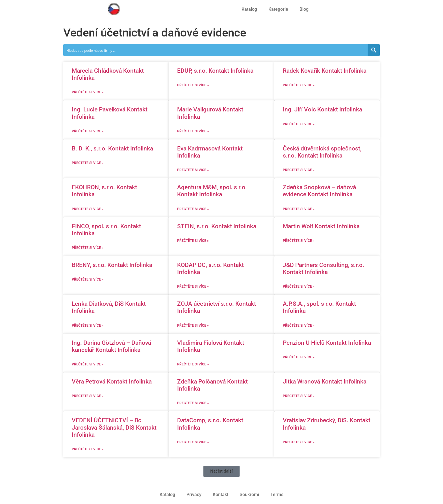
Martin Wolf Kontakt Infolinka (321, 226)
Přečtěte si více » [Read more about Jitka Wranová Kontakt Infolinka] (299, 396)
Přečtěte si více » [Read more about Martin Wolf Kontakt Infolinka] (299, 241)
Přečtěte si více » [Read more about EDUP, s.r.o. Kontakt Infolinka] (193, 85)
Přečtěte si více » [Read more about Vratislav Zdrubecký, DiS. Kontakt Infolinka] (299, 442)
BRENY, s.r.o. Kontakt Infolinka (112, 265)
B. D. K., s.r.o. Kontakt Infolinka (112, 148)
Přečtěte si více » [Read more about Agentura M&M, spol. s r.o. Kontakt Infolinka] (193, 209)
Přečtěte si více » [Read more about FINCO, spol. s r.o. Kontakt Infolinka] (88, 248)
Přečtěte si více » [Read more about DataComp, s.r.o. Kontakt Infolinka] (193, 442)
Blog (304, 9)
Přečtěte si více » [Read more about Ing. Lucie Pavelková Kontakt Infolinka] (88, 131)
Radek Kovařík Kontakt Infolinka (325, 71)
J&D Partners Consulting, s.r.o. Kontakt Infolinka (323, 269)
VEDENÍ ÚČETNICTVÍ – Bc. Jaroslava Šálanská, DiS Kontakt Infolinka (114, 427)
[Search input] (216, 50)
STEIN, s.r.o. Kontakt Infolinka (217, 226)
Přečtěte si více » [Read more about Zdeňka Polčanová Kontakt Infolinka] (193, 403)
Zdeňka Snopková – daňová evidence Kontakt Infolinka (319, 191)
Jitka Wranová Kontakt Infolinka (325, 382)
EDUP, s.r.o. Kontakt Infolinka (215, 71)
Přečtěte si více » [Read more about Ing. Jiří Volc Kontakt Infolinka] (299, 124)
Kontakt (221, 495)
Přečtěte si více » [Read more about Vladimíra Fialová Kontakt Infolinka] (193, 364)
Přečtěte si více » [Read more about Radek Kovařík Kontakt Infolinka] (299, 85)
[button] (221, 471)
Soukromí (249, 495)
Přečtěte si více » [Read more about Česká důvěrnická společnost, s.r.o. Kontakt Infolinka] (299, 170)
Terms (277, 495)
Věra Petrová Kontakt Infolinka (112, 382)
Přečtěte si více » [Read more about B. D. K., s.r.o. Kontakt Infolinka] (88, 163)
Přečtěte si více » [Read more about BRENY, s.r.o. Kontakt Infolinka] (88, 279)
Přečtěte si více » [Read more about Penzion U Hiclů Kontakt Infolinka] (299, 357)
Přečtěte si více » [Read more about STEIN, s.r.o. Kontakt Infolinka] (193, 241)
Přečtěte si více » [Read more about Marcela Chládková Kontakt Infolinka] (88, 92)
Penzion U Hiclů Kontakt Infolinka (327, 343)
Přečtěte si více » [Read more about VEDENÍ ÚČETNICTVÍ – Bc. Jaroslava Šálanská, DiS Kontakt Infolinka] (88, 449)
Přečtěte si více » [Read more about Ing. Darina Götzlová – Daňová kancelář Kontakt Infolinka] (88, 364)
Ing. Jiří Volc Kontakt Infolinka (323, 109)
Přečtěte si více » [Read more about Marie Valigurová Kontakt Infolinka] (193, 131)
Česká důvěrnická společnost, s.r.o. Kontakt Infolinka (322, 152)
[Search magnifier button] (374, 50)
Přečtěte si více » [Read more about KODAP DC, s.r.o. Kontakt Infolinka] (193, 287)
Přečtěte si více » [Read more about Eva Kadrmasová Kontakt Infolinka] (193, 170)
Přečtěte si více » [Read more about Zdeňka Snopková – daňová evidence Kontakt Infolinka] (299, 209)
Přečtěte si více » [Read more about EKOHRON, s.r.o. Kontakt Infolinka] (88, 209)
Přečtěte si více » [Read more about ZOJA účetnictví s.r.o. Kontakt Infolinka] (193, 326)
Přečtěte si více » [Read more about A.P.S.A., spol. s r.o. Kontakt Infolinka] (299, 326)
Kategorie (278, 9)
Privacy (194, 495)
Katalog (249, 9)
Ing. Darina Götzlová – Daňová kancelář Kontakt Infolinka (111, 346)
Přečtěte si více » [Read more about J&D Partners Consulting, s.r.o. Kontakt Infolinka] (299, 287)
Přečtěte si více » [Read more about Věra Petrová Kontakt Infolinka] (88, 396)
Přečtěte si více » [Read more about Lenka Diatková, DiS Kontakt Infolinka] (88, 326)
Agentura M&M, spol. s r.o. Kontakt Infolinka (212, 191)
